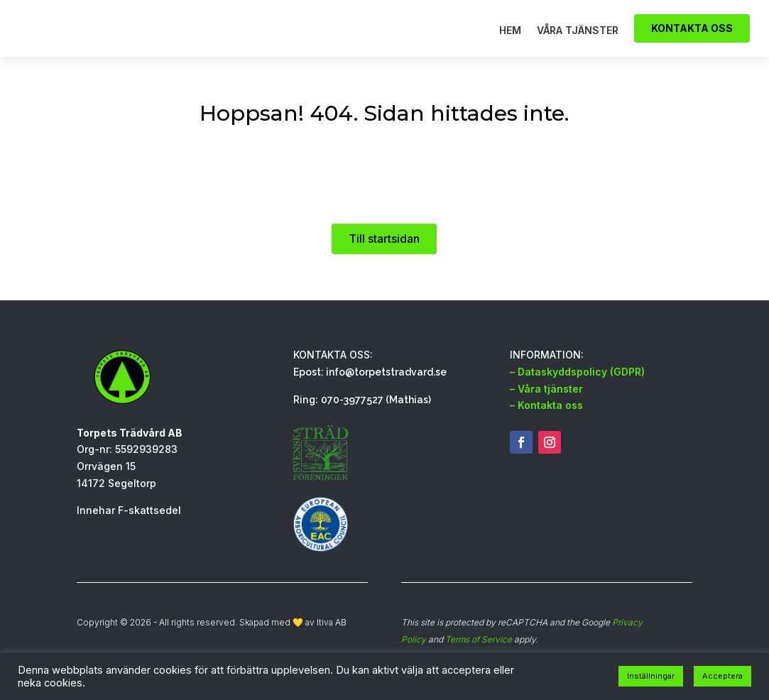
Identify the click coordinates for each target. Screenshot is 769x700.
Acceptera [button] (722, 676)
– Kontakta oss (546, 426)
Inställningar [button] (651, 676)
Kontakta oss (692, 39)
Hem (510, 42)
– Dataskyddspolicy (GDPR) (577, 393)
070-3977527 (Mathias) (376, 421)
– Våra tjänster (546, 410)
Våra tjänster (578, 42)
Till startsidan (384, 260)
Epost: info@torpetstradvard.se (370, 393)
